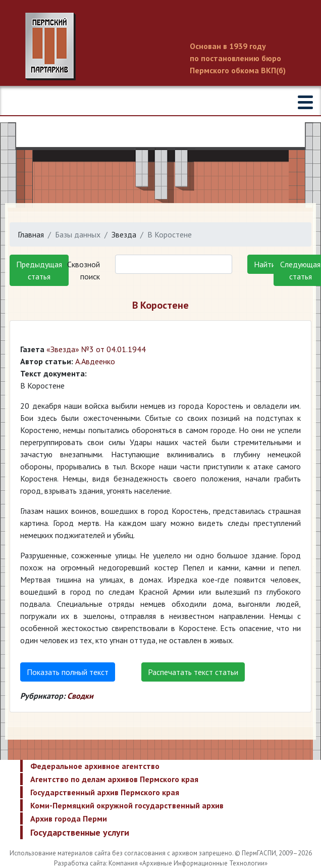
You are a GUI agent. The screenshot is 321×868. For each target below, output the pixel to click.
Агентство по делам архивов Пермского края (114, 779)
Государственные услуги (80, 832)
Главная (31, 234)
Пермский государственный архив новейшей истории (161, 46)
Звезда (124, 234)
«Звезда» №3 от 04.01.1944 (96, 349)
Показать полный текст (68, 672)
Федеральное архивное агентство (95, 766)
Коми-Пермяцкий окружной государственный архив (127, 805)
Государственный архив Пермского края (105, 792)
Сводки (80, 696)
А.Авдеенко (95, 361)
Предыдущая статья (39, 270)
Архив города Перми (69, 818)
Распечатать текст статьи (193, 672)
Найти (265, 264)
